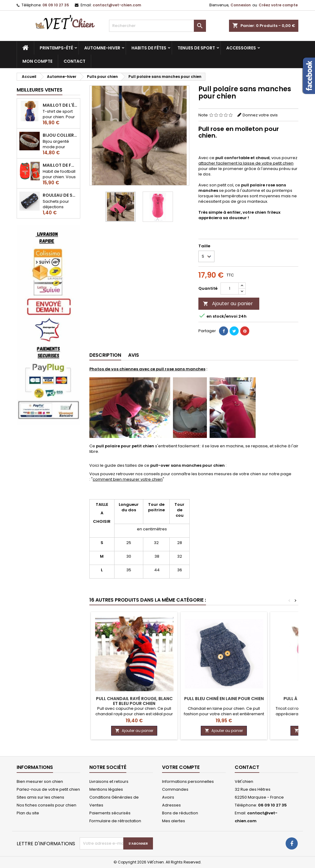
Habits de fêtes (149, 48)
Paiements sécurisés (110, 813)
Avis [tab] (134, 355)
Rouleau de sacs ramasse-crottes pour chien (60, 195)
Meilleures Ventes (40, 90)
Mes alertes (174, 821)
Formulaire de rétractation (115, 821)
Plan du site (28, 813)
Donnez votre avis (260, 115)
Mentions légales (106, 789)
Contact (247, 767)
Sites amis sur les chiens (40, 797)
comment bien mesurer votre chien (128, 479)
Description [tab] (105, 355)
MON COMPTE (37, 61)
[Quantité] (230, 289)
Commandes (175, 789)
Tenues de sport (196, 48)
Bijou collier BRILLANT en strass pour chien (60, 135)
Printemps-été (56, 48)
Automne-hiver (102, 48)
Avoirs (168, 797)
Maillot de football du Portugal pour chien (60, 165)
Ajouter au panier (228, 304)
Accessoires (241, 48)
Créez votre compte (278, 5)
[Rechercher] (157, 26)
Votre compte (181, 767)
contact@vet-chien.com (117, 5)
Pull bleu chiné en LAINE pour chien (224, 699)
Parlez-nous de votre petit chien (48, 789)
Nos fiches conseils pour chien (46, 805)
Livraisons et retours (109, 781)
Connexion (241, 5)
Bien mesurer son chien (40, 781)
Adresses (171, 805)
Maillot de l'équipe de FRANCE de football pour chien (60, 105)
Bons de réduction (180, 813)
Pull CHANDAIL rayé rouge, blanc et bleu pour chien (134, 701)
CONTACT (75, 61)
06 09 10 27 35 (56, 5)
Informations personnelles (188, 781)
